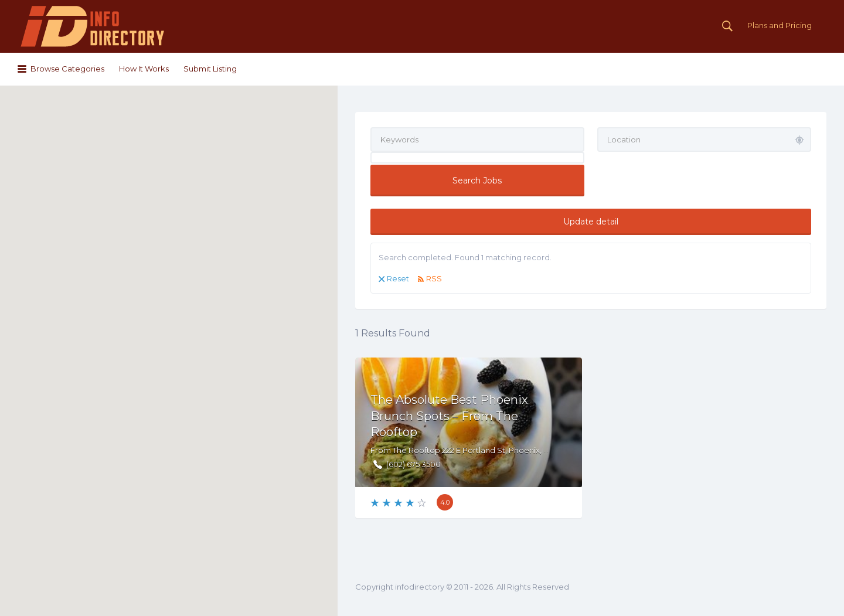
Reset (398, 278)
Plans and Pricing (780, 25)
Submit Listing (210, 69)
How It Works (144, 69)
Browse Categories (67, 69)
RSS (434, 278)
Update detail (591, 222)
